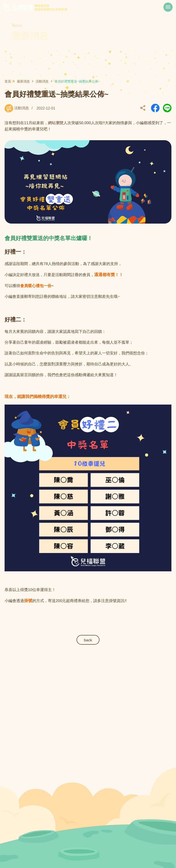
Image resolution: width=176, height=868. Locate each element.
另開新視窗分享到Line (167, 108)
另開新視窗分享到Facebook (155, 108)
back (88, 640)
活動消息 (42, 81)
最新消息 (23, 81)
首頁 (8, 81)
